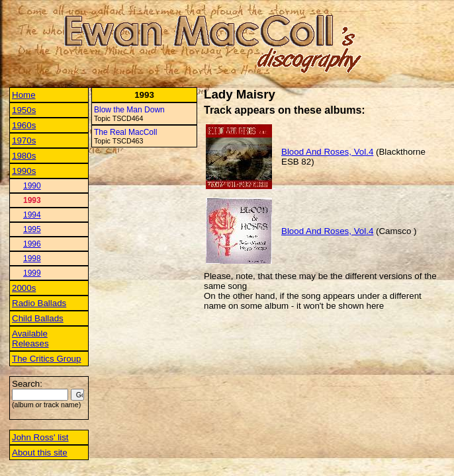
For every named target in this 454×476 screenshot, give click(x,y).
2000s (24, 288)
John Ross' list (40, 437)
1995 (32, 229)
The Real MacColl (125, 132)
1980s (24, 156)
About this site (40, 453)
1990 (32, 186)
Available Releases (30, 338)
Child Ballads (38, 318)
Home (24, 95)
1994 (32, 215)
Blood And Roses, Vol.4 (327, 152)
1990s (24, 171)
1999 (32, 273)
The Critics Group (46, 359)
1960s (24, 125)
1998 (32, 258)
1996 (32, 244)
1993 (32, 200)
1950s (24, 110)
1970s (24, 140)
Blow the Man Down (129, 110)
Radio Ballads (39, 303)
